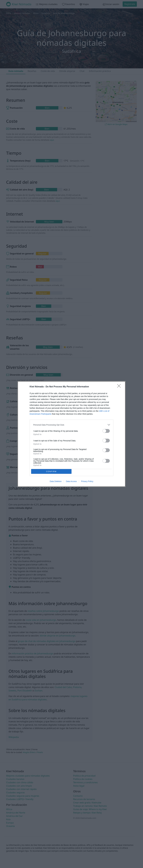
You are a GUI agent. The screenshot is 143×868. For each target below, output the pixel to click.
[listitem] (71, 425)
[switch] (106, 431)
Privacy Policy (87, 481)
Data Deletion (56, 481)
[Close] (120, 387)
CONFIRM (51, 471)
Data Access (71, 481)
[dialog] (71, 434)
